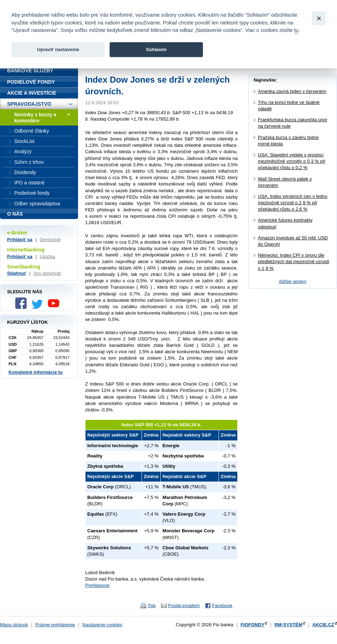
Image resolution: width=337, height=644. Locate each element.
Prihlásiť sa (20, 240)
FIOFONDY (252, 625)
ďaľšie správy (293, 281)
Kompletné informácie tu (35, 372)
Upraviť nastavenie (58, 49)
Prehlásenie (97, 585)
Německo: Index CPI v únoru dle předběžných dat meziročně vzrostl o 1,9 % (294, 262)
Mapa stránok (14, 625)
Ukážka (47, 257)
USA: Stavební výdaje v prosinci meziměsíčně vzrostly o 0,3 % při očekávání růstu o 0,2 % (292, 161)
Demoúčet (50, 240)
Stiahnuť (17, 273)
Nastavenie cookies (102, 625)
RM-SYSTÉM (288, 625)
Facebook (222, 606)
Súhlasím (156, 49)
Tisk (152, 606)
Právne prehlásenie (55, 625)
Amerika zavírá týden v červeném (292, 91)
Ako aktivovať (47, 273)
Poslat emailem (184, 606)
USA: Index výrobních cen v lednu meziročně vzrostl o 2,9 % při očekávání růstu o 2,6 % (293, 203)
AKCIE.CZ (323, 625)
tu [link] (296, 30)
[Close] (319, 18)
